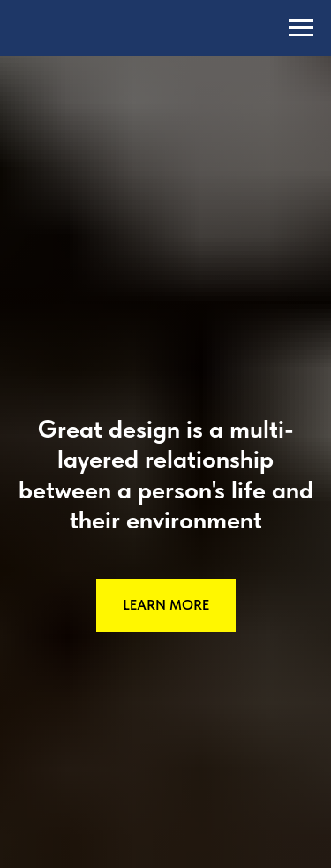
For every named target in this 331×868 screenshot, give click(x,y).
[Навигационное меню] (301, 28)
